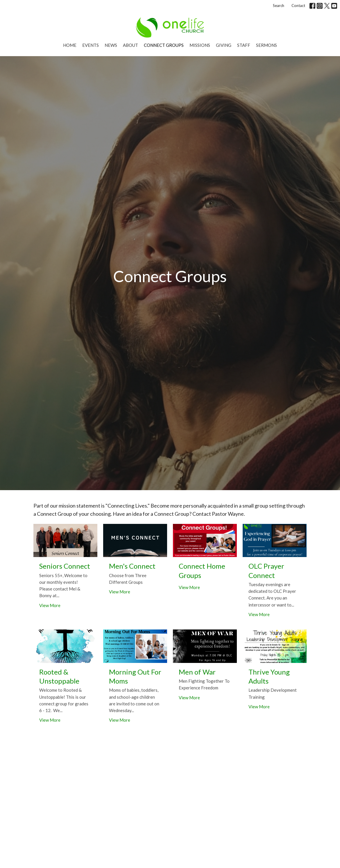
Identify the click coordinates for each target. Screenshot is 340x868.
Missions (200, 45)
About (130, 45)
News (111, 45)
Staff (244, 45)
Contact (298, 6)
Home (70, 45)
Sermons (266, 45)
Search (279, 6)
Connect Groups (164, 45)
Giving (224, 45)
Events (91, 45)
